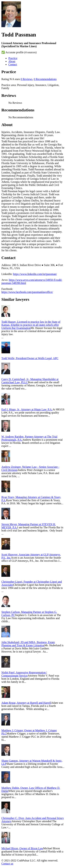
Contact (13, 64)
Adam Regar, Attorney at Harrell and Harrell (26, 703)
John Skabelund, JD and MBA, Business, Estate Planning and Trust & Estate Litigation (28, 644)
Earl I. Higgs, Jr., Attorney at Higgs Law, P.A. (27, 409)
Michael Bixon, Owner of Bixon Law (22, 848)
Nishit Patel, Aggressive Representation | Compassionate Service (24, 674)
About (12, 61)
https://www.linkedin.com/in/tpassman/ (35, 274)
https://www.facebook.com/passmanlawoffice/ (27, 292)
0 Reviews (27, 79)
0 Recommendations (45, 79)
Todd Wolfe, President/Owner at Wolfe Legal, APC (30, 358)
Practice (13, 58)
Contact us (7, 864)
